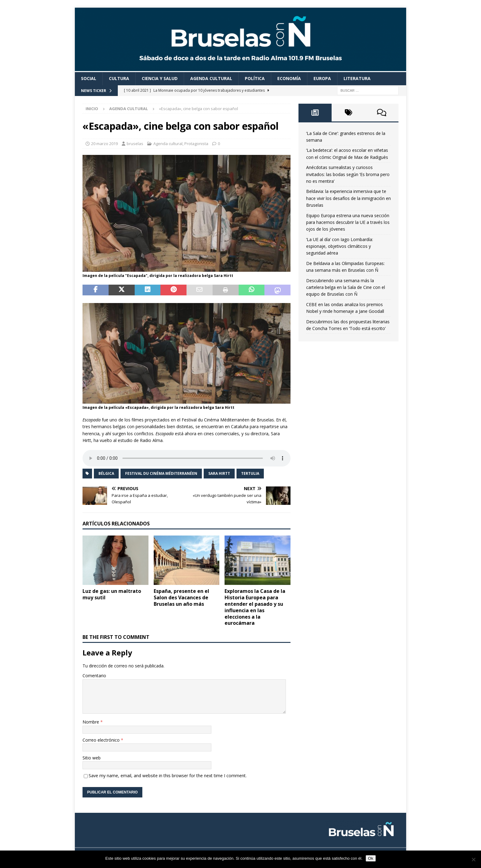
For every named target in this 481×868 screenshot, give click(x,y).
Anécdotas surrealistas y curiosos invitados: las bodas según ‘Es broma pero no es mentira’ (348, 174)
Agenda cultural (211, 78)
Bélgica (106, 473)
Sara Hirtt (219, 473)
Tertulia (250, 473)
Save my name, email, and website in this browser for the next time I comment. (168, 776)
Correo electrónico (102, 740)
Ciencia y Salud (160, 78)
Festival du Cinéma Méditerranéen (161, 473)
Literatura (357, 78)
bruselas (135, 144)
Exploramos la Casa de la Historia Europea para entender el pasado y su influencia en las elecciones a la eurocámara (255, 607)
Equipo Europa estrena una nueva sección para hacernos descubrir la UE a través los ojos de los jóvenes (348, 222)
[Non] (473, 859)
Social (89, 78)
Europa (322, 78)
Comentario (94, 676)
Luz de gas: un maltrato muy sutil (112, 594)
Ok (371, 858)
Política (255, 78)
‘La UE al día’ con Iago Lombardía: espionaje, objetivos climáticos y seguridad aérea (340, 246)
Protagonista (196, 144)
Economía (289, 78)
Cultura (119, 78)
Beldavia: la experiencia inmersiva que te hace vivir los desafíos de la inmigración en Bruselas (348, 198)
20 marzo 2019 (104, 144)
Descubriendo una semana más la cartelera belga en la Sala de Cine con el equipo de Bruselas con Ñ (346, 287)
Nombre (91, 722)
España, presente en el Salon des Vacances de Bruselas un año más (181, 597)
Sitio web (92, 758)
